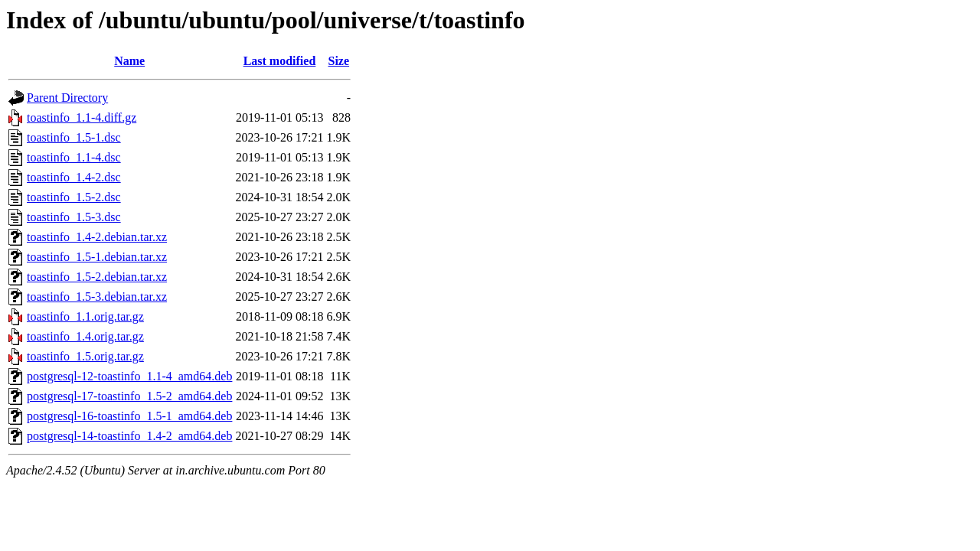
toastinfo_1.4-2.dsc (74, 177)
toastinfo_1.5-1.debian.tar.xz (97, 257)
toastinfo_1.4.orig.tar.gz (85, 336)
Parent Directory (67, 98)
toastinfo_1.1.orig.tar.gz (85, 316)
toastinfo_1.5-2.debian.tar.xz (97, 277)
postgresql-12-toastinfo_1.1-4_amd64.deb (129, 376)
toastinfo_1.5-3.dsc (74, 217)
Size (339, 61)
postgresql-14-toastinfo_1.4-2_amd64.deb (129, 436)
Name (129, 61)
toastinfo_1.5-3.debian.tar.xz (97, 297)
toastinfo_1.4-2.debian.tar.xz (97, 237)
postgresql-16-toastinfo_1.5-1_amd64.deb (129, 416)
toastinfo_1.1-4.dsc (74, 157)
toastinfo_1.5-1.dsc (74, 137)
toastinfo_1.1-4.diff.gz (82, 117)
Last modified (280, 61)
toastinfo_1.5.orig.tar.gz (85, 356)
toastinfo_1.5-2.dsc (74, 197)
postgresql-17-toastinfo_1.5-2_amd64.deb (129, 396)
